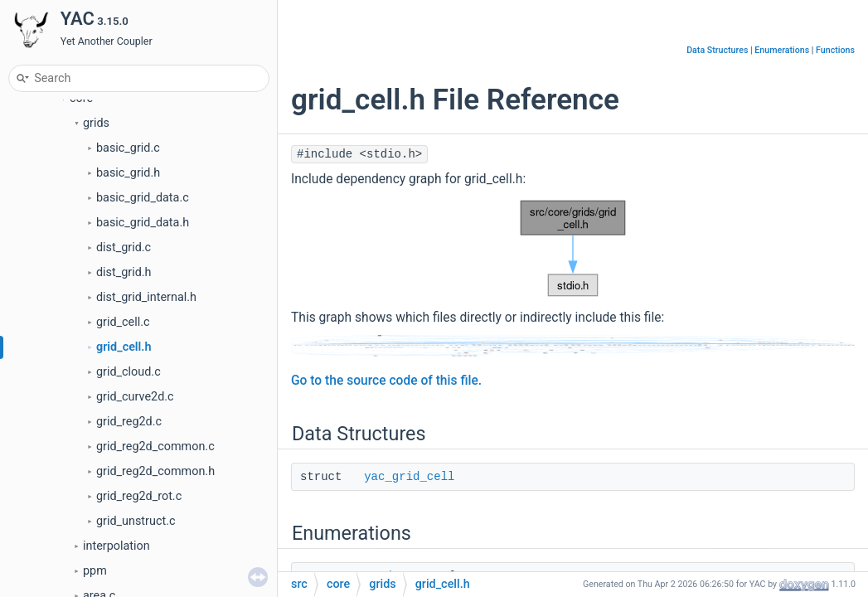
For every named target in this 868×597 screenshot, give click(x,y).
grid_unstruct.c (136, 521)
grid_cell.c (123, 322)
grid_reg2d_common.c (155, 447)
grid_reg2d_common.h (155, 471)
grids (96, 123)
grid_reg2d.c (129, 422)
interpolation (116, 546)
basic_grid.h (128, 173)
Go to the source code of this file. (386, 381)
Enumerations (782, 50)
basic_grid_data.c (143, 198)
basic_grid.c (128, 148)
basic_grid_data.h (143, 223)
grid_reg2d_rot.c (139, 496)
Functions (835, 50)
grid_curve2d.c (135, 397)
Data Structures (717, 50)
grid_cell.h (124, 347)
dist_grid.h (124, 272)
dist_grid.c (124, 248)
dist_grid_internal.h (146, 297)
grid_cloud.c (129, 372)
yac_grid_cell (409, 477)
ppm (95, 571)
